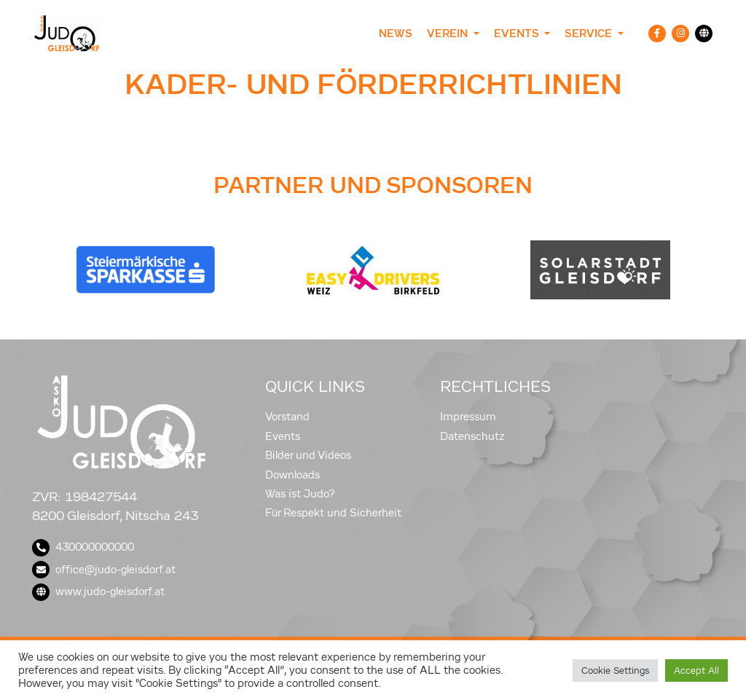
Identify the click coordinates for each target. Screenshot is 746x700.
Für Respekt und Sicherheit (333, 513)
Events (283, 436)
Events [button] (518, 33)
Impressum (468, 417)
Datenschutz (472, 436)
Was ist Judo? (300, 494)
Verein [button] (449, 33)
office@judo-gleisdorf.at (104, 570)
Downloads (292, 475)
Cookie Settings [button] (615, 670)
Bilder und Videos (308, 455)
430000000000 (83, 547)
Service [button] (590, 33)
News (396, 33)
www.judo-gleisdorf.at (98, 591)
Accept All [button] (696, 670)
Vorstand (287, 417)
